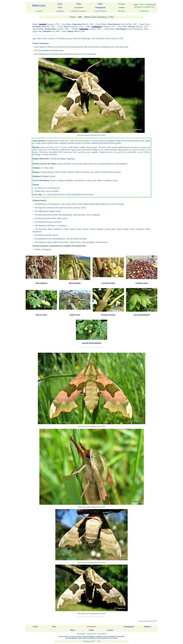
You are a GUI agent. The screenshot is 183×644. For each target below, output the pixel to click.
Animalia (42, 24)
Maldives (148, 626)
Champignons (100, 7)
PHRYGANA (39, 6)
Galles (100, 4)
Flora (60, 7)
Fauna (60, 4)
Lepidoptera (97, 26)
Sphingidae (84, 29)
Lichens (110, 630)
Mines (79, 4)
